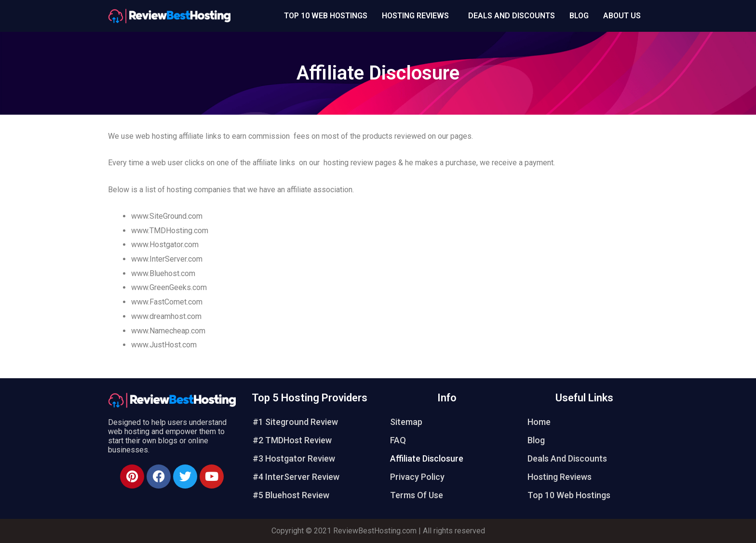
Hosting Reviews (415, 16)
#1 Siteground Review (295, 422)
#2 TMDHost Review (292, 440)
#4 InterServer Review (296, 477)
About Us (622, 16)
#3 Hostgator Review (294, 458)
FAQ (398, 440)
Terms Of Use (417, 495)
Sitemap (406, 422)
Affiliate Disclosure (427, 458)
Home (539, 422)
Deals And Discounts (512, 16)
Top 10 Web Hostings (326, 16)
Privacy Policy (417, 477)
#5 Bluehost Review (291, 495)
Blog (579, 16)
